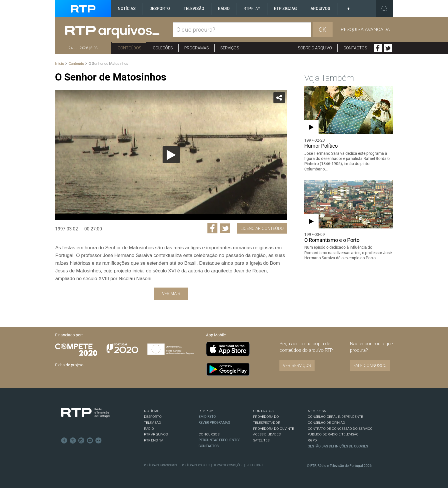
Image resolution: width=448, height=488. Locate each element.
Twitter (388, 48)
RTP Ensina (154, 440)
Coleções (163, 48)
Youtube (90, 441)
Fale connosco (370, 366)
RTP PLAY (206, 411)
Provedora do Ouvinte (274, 429)
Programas (197, 48)
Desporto (160, 9)
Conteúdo (76, 64)
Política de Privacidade (161, 465)
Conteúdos (130, 48)
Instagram (81, 441)
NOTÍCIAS (152, 411)
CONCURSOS (209, 434)
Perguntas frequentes (219, 440)
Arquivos (320, 9)
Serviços (230, 48)
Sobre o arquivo (315, 48)
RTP (252, 9)
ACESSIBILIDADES (267, 434)
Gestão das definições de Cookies (338, 446)
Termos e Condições (228, 465)
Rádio (224, 9)
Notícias (127, 9)
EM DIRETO (207, 417)
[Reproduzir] (171, 155)
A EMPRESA (317, 411)
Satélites (261, 440)
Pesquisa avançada (365, 29)
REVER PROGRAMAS (214, 423)
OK (323, 30)
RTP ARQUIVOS (156, 434)
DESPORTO (153, 417)
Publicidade (255, 465)
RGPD (312, 440)
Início (60, 64)
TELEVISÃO (153, 423)
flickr (99, 441)
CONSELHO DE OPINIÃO (326, 423)
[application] (171, 155)
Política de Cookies (196, 465)
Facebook (378, 48)
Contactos (355, 48)
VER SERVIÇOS (297, 366)
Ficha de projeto (69, 365)
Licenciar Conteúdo (262, 228)
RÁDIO (149, 429)
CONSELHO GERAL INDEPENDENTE (335, 417)
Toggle (384, 9)
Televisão (194, 9)
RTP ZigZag (285, 9)
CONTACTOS (263, 411)
